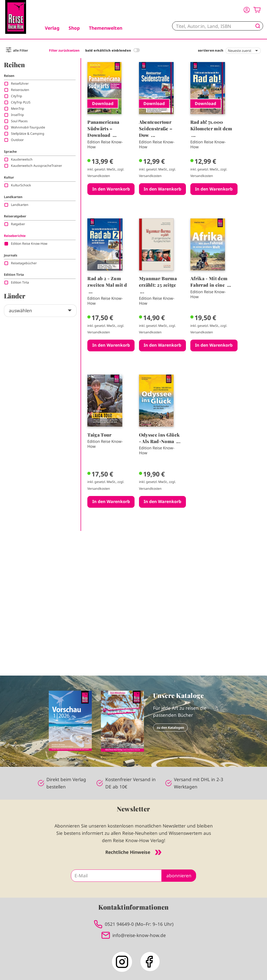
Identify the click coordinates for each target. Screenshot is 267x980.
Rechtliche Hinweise (133, 852)
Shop (74, 28)
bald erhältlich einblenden (108, 50)
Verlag (52, 28)
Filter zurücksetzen (64, 50)
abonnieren (179, 875)
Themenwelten (106, 28)
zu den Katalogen (170, 728)
